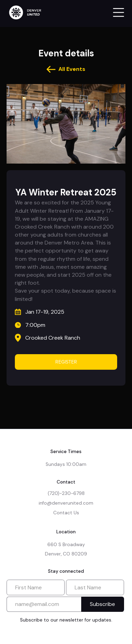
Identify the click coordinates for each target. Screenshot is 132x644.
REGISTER (66, 362)
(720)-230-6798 (66, 493)
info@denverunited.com (66, 503)
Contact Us (66, 513)
